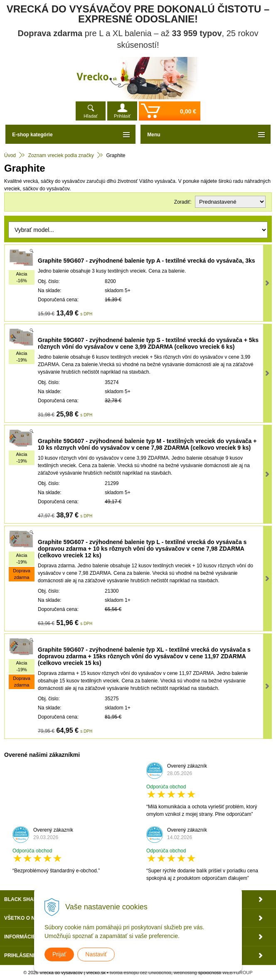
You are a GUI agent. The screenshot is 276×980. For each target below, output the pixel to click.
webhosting (185, 973)
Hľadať (91, 116)
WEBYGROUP (238, 973)
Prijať (59, 954)
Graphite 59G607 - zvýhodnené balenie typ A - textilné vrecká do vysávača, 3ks (147, 261)
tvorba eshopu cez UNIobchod (140, 973)
